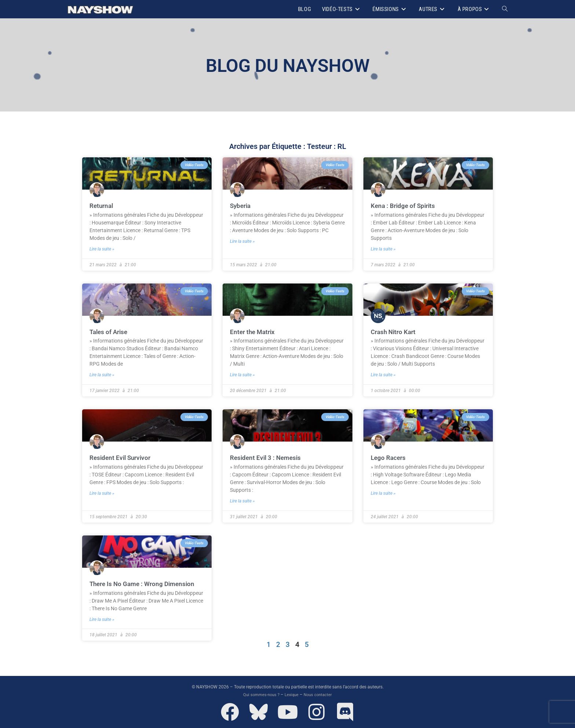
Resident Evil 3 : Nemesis (267, 457)
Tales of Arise (110, 331)
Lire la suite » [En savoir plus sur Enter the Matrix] (242, 374)
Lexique (292, 694)
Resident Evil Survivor (121, 457)
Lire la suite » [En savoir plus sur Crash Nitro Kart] (383, 374)
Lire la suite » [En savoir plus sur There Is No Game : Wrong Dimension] (102, 618)
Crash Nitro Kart (394, 331)
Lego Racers (389, 457)
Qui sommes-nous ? (260, 694)
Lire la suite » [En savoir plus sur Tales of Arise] (102, 374)
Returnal (102, 206)
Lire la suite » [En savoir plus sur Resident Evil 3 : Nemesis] (242, 500)
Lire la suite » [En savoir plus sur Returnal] (102, 249)
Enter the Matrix (253, 331)
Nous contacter (320, 694)
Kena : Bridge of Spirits (404, 206)
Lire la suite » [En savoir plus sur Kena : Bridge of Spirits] (383, 249)
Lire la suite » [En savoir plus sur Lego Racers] (383, 493)
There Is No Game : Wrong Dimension (144, 583)
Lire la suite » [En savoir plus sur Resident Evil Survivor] (102, 493)
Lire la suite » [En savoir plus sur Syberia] (242, 241)
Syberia (241, 206)
